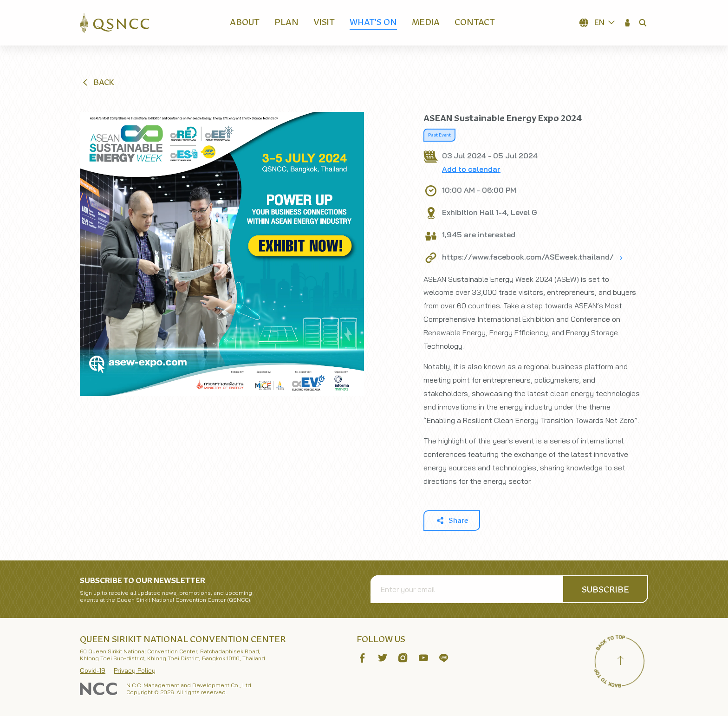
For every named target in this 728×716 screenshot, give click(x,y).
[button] (628, 23)
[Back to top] (620, 662)
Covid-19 (93, 670)
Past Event (439, 135)
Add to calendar (471, 169)
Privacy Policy (135, 670)
